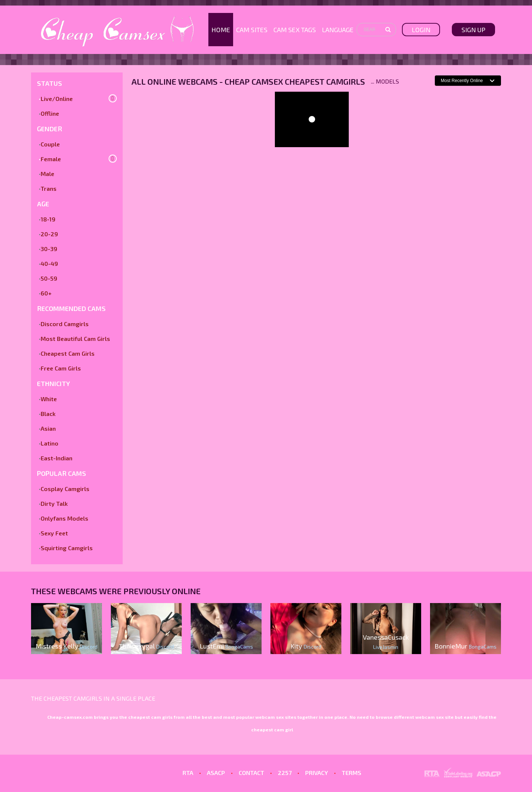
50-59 (49, 278)
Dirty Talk (54, 503)
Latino (50, 443)
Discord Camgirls (65, 324)
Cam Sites (252, 30)
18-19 (48, 219)
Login (421, 30)
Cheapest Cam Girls (68, 353)
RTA (188, 773)
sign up (473, 30)
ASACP (216, 773)
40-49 (49, 263)
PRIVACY (317, 773)
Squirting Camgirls (67, 548)
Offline (50, 113)
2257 (285, 773)
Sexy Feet (54, 533)
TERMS (352, 773)
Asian (48, 428)
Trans (49, 188)
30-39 (49, 249)
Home (221, 30)
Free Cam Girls (61, 368)
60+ (46, 293)
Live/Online (57, 99)
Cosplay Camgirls (65, 489)
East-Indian (57, 458)
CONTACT (251, 773)
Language (338, 30)
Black (48, 414)
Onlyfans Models (64, 518)
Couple (50, 144)
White (49, 399)
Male (47, 174)
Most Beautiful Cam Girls (75, 339)
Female (51, 159)
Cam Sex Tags (295, 30)
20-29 (49, 234)
